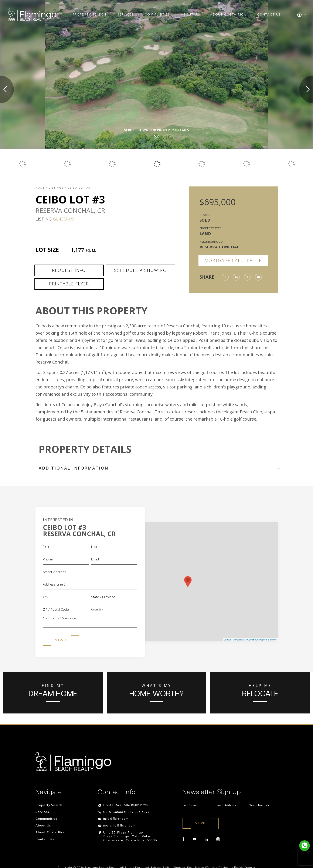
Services (126, 15)
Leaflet (227, 640)
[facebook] (183, 839)
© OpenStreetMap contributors (261, 640)
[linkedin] (206, 839)
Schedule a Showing (140, 270)
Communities (157, 15)
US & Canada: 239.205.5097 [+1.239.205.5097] (127, 812)
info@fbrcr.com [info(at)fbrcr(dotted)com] (116, 819)
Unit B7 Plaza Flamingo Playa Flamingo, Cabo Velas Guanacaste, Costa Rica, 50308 (130, 837)
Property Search (90, 15)
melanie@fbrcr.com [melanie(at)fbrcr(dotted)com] (120, 826)
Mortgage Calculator (233, 260)
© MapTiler (239, 640)
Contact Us (269, 15)
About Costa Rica (228, 15)
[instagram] (218, 839)
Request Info (69, 270)
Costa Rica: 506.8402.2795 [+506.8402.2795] (126, 805)
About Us (190, 15)
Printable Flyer (69, 284)
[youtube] (194, 839)
